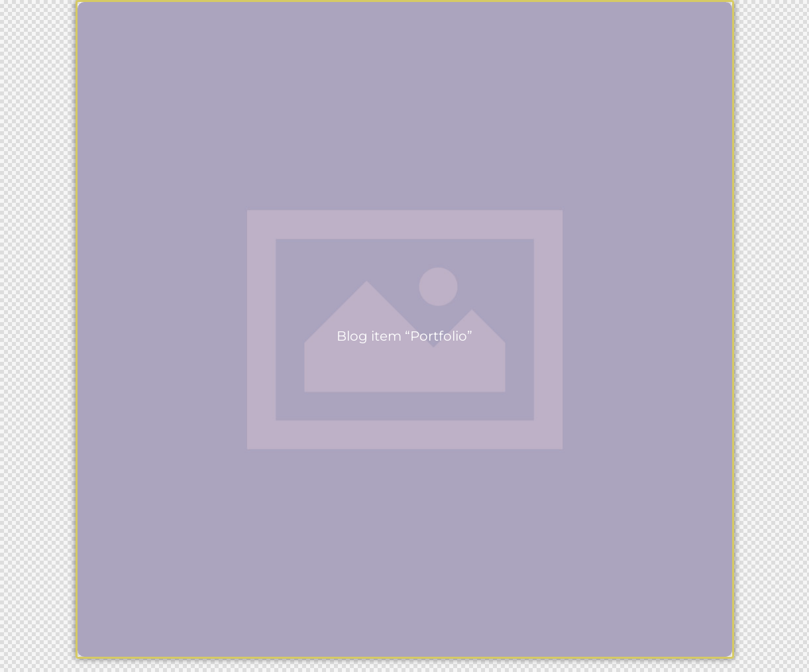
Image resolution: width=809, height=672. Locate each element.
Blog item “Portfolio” (404, 336)
